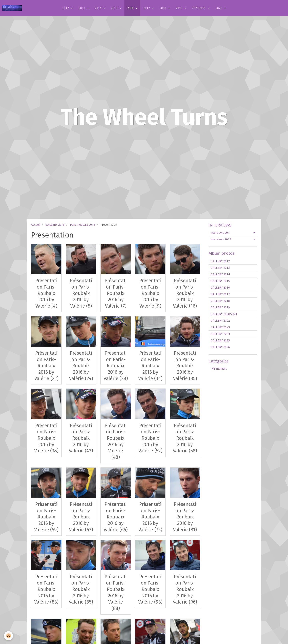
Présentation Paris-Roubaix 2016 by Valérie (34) (150, 366)
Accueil (35, 225)
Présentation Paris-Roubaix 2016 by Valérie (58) (185, 438)
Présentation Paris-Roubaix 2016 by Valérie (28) (116, 366)
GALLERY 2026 (220, 347)
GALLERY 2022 (220, 320)
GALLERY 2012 (220, 261)
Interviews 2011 (221, 233)
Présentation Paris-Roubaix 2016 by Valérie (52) (150, 438)
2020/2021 (199, 8)
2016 (131, 8)
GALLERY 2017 (220, 294)
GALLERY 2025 (220, 340)
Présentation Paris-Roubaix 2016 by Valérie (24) (81, 366)
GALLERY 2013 (220, 268)
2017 (147, 8)
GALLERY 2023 (220, 327)
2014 (98, 8)
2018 (163, 8)
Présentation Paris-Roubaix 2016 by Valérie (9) (150, 293)
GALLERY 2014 (220, 274)
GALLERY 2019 (220, 307)
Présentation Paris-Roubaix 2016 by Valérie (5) (81, 293)
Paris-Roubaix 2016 (82, 225)
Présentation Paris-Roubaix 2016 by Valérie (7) (116, 293)
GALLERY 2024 (220, 334)
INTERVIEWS (219, 369)
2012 (66, 8)
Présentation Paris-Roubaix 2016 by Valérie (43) (81, 438)
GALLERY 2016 (55, 225)
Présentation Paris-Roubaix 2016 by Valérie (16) (185, 293)
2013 (82, 8)
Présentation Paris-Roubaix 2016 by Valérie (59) (46, 517)
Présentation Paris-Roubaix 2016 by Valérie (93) (150, 589)
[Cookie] (8, 636)
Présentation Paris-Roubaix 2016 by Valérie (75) (150, 517)
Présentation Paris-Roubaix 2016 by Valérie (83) (46, 589)
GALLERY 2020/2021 (224, 314)
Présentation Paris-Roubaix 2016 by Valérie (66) (116, 517)
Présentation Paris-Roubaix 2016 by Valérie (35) (185, 366)
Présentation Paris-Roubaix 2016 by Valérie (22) (46, 366)
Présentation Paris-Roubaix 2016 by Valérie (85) (81, 589)
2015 (115, 8)
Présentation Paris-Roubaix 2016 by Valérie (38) (46, 438)
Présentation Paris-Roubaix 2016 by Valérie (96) (185, 589)
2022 (219, 8)
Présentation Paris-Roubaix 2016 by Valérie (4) (46, 293)
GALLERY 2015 (220, 281)
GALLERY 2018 (220, 301)
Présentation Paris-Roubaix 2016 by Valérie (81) (185, 517)
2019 (179, 8)
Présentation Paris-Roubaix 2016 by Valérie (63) (81, 517)
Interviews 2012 (221, 239)
